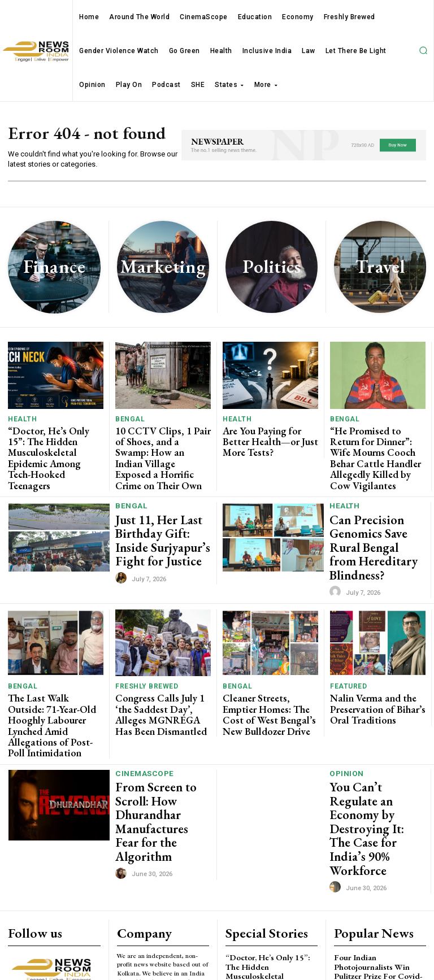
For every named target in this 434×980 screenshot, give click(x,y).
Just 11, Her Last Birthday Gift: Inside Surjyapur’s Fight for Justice (157, 512)
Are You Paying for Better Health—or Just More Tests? (267, 438)
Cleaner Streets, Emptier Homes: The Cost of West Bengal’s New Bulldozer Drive (267, 661)
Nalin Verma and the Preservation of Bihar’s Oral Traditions (378, 657)
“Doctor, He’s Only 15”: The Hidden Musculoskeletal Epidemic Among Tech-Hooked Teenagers (53, 447)
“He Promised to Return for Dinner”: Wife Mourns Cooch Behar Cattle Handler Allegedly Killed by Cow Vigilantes (378, 447)
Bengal (128, 419)
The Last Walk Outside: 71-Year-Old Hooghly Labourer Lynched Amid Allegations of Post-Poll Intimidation (55, 666)
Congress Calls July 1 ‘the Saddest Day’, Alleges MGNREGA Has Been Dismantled (159, 661)
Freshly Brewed (144, 639)
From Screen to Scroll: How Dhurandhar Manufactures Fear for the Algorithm (160, 732)
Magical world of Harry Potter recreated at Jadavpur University (379, 890)
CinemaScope (143, 704)
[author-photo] (123, 543)
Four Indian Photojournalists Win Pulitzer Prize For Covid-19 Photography (378, 852)
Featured (346, 639)
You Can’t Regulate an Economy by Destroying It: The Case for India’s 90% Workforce (374, 736)
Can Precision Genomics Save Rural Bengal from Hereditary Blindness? (377, 512)
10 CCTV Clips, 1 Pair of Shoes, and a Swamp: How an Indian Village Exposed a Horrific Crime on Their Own (160, 447)
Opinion (346, 703)
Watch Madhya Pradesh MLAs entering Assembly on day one (378, 924)
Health (20, 419)
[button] (423, 50)
